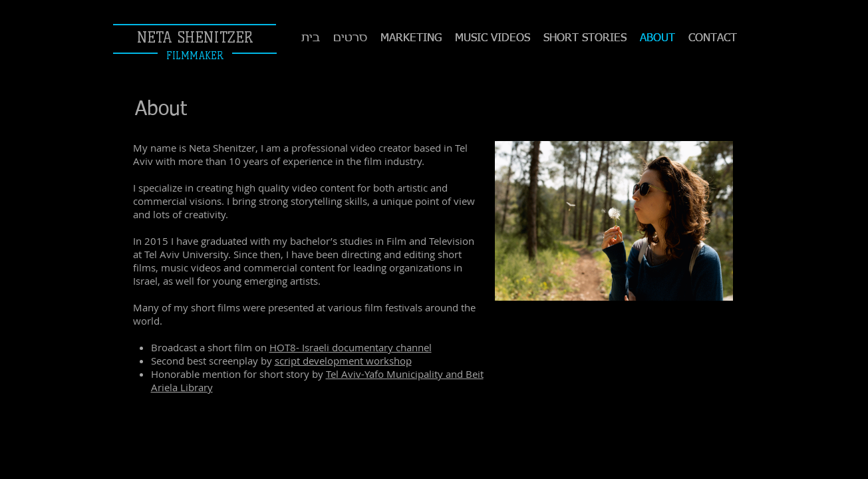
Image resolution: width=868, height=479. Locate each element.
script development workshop (343, 361)
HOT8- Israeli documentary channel (351, 347)
